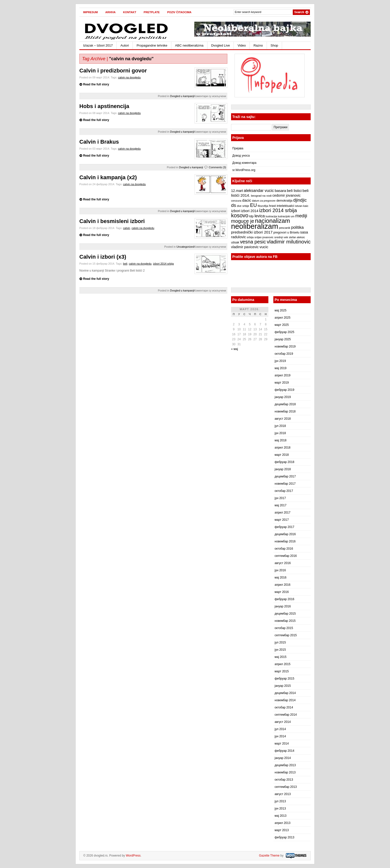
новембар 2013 (285, 772)
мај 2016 (281, 578)
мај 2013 (281, 816)
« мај (235, 349)
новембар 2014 (285, 700)
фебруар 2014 (284, 751)
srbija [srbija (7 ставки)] (250, 237)
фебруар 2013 (284, 837)
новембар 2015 (285, 621)
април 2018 (283, 448)
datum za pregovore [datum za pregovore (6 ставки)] (264, 201)
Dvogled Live (220, 45)
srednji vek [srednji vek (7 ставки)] (281, 237)
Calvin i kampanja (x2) (108, 177)
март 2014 (282, 744)
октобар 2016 (284, 549)
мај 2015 (281, 657)
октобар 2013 (284, 780)
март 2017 (282, 520)
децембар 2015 (285, 614)
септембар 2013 (286, 787)
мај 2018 (281, 440)
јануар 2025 (283, 339)
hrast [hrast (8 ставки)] (272, 206)
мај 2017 (281, 505)
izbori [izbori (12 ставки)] (236, 211)
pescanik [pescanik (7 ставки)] (285, 228)
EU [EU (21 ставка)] (253, 205)
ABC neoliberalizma (189, 45)
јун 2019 (280, 361)
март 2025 (282, 325)
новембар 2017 (285, 484)
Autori (125, 45)
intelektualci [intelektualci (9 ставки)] (285, 206)
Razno (258, 45)
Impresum (90, 12)
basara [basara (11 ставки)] (280, 191)
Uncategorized (185, 247)
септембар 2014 (286, 715)
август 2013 (283, 794)
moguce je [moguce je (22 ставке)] (243, 221)
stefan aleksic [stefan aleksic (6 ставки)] (297, 237)
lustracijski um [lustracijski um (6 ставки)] (286, 216)
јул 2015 (280, 642)
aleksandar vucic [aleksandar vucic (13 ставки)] (259, 190)
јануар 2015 (283, 686)
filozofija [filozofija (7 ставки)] (263, 206)
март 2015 (282, 671)
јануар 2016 (283, 606)
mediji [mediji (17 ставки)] (301, 216)
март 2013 (282, 830)
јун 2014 (280, 736)
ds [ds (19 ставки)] (234, 205)
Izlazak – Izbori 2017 (98, 45)
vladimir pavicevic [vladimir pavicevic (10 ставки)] (245, 247)
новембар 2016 (285, 541)
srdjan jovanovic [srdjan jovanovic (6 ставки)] (264, 237)
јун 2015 (280, 650)
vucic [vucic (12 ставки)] (264, 247)
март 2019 (282, 383)
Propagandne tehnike (152, 45)
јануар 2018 (283, 469)
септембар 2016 (286, 556)
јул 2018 (280, 426)
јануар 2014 (283, 758)
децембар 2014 (285, 693)
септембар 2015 (286, 635)
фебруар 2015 (284, 679)
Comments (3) (217, 167)
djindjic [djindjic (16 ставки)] (300, 200)
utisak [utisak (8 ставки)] (235, 242)
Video (242, 45)
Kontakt (130, 12)
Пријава (238, 148)
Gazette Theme (269, 856)
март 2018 (282, 455)
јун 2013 (280, 809)
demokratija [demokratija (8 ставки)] (284, 201)
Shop (274, 45)
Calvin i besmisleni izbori (112, 221)
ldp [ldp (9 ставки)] (251, 216)
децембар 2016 (285, 534)
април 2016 (283, 585)
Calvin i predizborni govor (113, 71)
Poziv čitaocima (179, 12)
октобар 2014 (284, 707)
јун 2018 (280, 433)
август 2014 (283, 722)
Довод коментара (244, 163)
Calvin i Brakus (99, 142)
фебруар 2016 (284, 599)
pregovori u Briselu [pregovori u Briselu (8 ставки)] (286, 232)
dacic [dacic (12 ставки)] (247, 200)
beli (125, 264)
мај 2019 (281, 368)
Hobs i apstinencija (104, 106)
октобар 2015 (284, 628)
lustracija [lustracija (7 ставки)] (271, 216)
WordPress (133, 856)
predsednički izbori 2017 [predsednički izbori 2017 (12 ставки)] (252, 232)
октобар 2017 (284, 491)
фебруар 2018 (284, 462)
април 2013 (283, 823)
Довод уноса (241, 156)
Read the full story (96, 84)
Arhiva (110, 12)
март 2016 (282, 592)
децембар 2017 (285, 476)
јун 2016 (280, 570)
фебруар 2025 (284, 332)
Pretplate (152, 12)
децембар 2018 (285, 404)
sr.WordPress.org (244, 170)
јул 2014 (280, 729)
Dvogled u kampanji (182, 96)
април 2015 (283, 664)
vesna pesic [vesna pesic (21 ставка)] (253, 242)
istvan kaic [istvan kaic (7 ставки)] (302, 206)
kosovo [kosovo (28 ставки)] (240, 215)
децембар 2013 (285, 765)
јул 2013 (280, 801)
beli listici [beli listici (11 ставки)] (294, 191)
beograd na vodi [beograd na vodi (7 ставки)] (261, 196)
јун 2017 (280, 498)
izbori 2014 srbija (163, 264)
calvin (127, 228)
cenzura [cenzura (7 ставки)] (236, 201)
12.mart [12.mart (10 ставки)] (237, 191)
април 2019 (283, 375)
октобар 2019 (284, 354)
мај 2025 (281, 310)
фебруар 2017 (284, 527)
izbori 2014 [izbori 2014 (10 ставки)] (250, 211)
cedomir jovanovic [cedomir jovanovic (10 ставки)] (286, 195)
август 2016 (283, 563)
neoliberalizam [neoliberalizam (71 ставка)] (255, 226)
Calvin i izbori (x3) (103, 257)
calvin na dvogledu (129, 77)
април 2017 (283, 513)
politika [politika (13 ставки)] (297, 227)
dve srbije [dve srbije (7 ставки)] (243, 206)
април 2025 (283, 318)
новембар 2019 (285, 347)
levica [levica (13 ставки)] (260, 216)
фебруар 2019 (284, 390)
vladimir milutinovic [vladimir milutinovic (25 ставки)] (289, 242)
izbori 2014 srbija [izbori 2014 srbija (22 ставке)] (278, 210)
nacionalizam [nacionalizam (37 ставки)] (272, 221)
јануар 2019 (283, 397)
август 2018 (283, 419)
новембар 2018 (285, 411)
